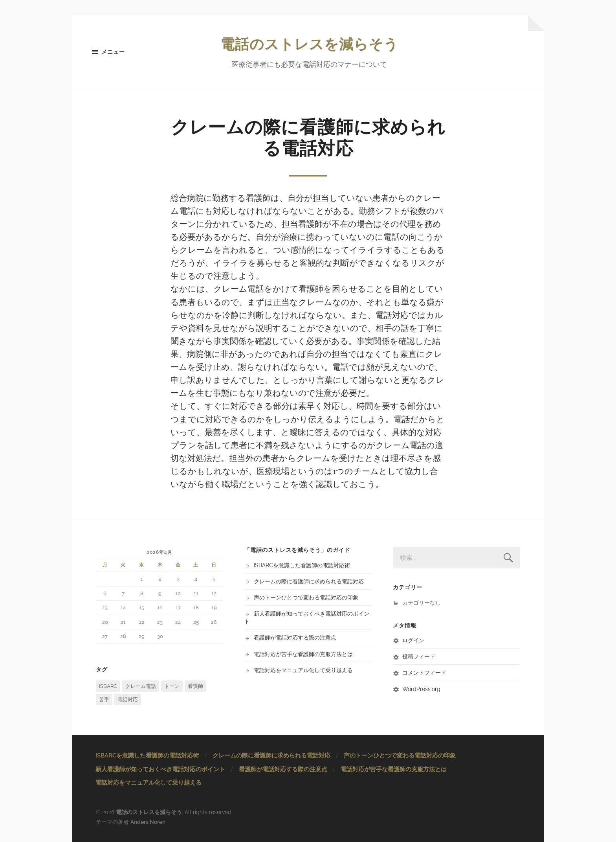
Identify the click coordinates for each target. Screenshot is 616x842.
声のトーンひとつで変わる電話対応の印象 (306, 597)
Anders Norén (148, 822)
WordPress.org (421, 689)
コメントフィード (424, 672)
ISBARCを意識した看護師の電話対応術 (302, 565)
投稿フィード (419, 656)
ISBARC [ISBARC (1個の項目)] (108, 686)
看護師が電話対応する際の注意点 (295, 637)
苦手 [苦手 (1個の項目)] (104, 700)
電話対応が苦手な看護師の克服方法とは (303, 654)
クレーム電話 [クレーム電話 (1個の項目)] (141, 686)
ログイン (413, 640)
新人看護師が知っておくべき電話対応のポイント (160, 769)
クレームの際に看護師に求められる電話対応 (309, 581)
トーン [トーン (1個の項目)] (172, 686)
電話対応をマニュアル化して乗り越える (303, 670)
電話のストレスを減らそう (309, 44)
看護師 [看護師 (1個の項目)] (195, 686)
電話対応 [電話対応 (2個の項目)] (128, 700)
